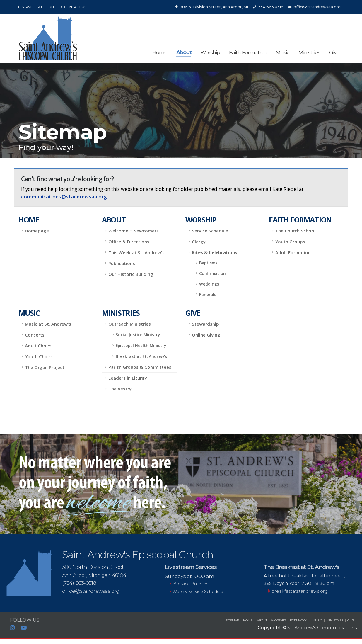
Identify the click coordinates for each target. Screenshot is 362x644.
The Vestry (120, 389)
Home (160, 52)
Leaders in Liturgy (128, 378)
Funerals (208, 294)
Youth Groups (290, 242)
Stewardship (205, 324)
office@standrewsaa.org (315, 7)
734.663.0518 (268, 7)
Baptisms (208, 263)
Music (282, 52)
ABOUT (262, 620)
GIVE (351, 620)
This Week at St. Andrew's (136, 252)
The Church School (295, 231)
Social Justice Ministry (138, 335)
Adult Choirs (38, 346)
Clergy (199, 242)
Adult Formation (293, 252)
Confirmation (212, 273)
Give (334, 52)
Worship (210, 52)
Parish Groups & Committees (140, 367)
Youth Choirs (39, 356)
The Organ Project (45, 367)
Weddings (209, 284)
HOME (248, 620)
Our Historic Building (131, 274)
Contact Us (74, 7)
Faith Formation (248, 52)
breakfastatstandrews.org (298, 591)
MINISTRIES (335, 620)
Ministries (309, 52)
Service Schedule (37, 7)
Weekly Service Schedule (199, 591)
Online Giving (206, 335)
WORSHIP (279, 620)
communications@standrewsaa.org (64, 197)
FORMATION (299, 620)
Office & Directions (129, 242)
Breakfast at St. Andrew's (141, 356)
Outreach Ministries (130, 324)
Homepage (37, 231)
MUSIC (317, 620)
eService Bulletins (191, 584)
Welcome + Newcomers (134, 231)
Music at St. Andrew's (48, 324)
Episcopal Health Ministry (141, 345)
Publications (122, 263)
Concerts (35, 335)
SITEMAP (232, 620)
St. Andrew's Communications (322, 628)
